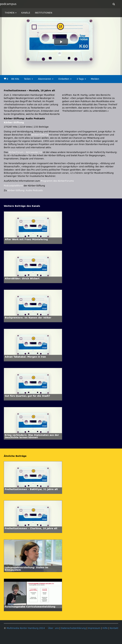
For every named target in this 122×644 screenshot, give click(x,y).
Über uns (53, 628)
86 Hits (15, 79)
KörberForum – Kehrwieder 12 (26, 152)
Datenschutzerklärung (73, 628)
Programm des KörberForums (57, 181)
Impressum (94, 628)
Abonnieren (46, 79)
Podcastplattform (13, 186)
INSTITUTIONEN (44, 13)
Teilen (28, 79)
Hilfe (105, 628)
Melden (95, 79)
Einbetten (65, 79)
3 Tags (81, 79)
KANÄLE (26, 13)
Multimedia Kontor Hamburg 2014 (26, 628)
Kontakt (114, 628)
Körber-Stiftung (14, 123)
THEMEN (11, 13)
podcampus (8, 4)
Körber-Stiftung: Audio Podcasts (25, 190)
